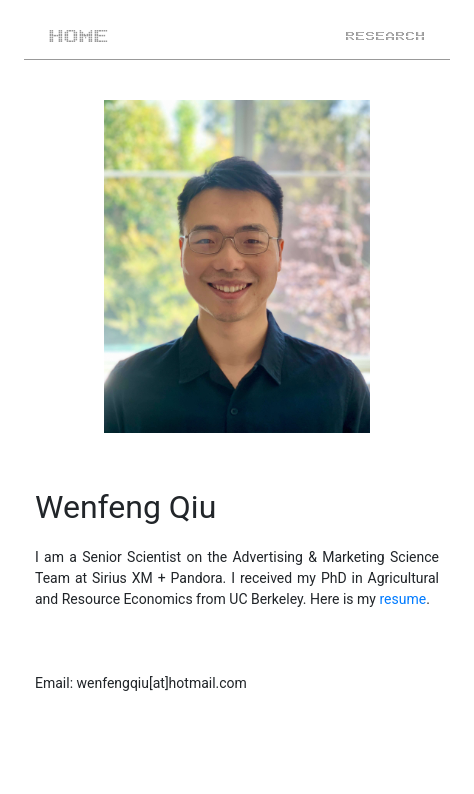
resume (402, 599)
